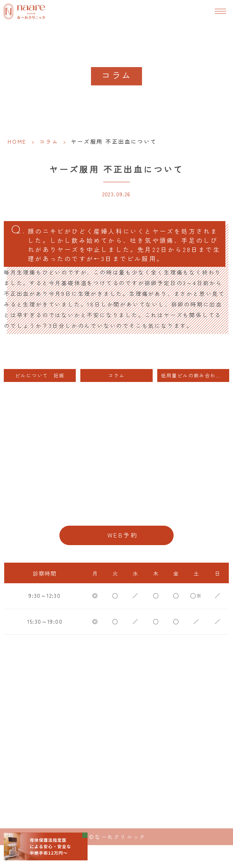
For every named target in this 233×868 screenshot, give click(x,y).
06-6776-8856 (116, 511)
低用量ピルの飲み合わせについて (195, 375)
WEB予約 (123, 535)
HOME (17, 141)
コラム (49, 141)
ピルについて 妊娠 (40, 375)
